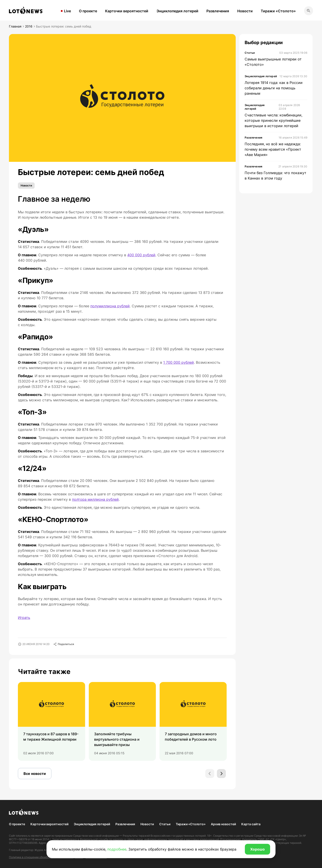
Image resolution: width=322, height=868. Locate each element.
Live (67, 11)
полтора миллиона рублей (95, 499)
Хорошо (257, 849)
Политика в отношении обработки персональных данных (46, 857)
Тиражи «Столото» (278, 11)
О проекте (88, 11)
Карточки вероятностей (127, 11)
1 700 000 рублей (179, 362)
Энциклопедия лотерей (177, 11)
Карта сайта (251, 824)
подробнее (117, 849)
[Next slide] (221, 774)
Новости (245, 11)
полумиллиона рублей (110, 306)
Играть (24, 618)
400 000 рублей (141, 255)
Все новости (35, 774)
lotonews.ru (23, 836)
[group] (52, 721)
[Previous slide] (210, 774)
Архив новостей (223, 824)
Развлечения (218, 11)
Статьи (165, 824)
